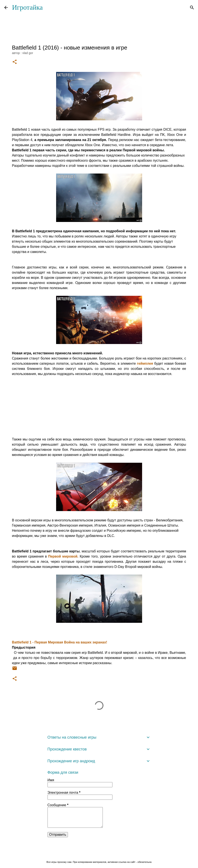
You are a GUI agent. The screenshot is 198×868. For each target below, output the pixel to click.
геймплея (145, 363)
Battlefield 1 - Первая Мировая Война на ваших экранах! (60, 642)
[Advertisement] (99, 407)
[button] (15, 62)
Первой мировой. (63, 556)
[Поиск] (192, 8)
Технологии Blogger (99, 853)
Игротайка (27, 7)
